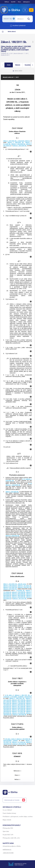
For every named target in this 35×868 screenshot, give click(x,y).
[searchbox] (21, 19)
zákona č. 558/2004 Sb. (16, 142)
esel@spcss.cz (7, 849)
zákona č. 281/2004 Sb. (19, 707)
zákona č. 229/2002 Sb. (12, 536)
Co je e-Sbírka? (7, 810)
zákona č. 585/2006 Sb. (10, 586)
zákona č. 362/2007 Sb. (10, 589)
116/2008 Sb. (20, 590)
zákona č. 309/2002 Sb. (19, 705)
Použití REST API (8, 835)
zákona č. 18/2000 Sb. (19, 703)
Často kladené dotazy (9, 813)
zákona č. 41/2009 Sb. (19, 713)
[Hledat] (29, 19)
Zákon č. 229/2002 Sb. (12, 492)
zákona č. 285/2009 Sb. (20, 146)
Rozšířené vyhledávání (18, 26)
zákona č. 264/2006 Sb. (18, 144)
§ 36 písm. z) (9, 695)
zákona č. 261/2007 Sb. (10, 587)
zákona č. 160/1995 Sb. (19, 702)
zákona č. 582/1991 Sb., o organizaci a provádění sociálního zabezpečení (17, 696)
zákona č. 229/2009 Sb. (13, 485)
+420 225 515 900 (8, 853)
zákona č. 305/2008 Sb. (19, 594)
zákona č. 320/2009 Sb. (19, 597)
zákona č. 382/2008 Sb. (19, 595)
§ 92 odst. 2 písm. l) (10, 739)
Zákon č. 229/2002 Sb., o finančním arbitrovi (16, 141)
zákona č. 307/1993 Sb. (19, 700)
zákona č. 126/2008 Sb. (19, 592)
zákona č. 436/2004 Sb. (19, 708)
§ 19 (24, 479)
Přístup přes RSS (8, 828)
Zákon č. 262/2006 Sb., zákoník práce (15, 584)
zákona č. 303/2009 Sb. (20, 715)
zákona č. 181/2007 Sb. (25, 586)
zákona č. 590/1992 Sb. (17, 698)
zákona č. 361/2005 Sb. (19, 710)
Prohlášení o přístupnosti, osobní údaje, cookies (18, 817)
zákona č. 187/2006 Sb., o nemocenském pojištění (17, 740)
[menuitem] (25, 10)
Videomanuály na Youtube (15, 800)
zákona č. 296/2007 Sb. (25, 587)
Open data (6, 831)
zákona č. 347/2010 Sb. (20, 599)
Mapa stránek (7, 820)
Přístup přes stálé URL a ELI (11, 838)
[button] (33, 42)
